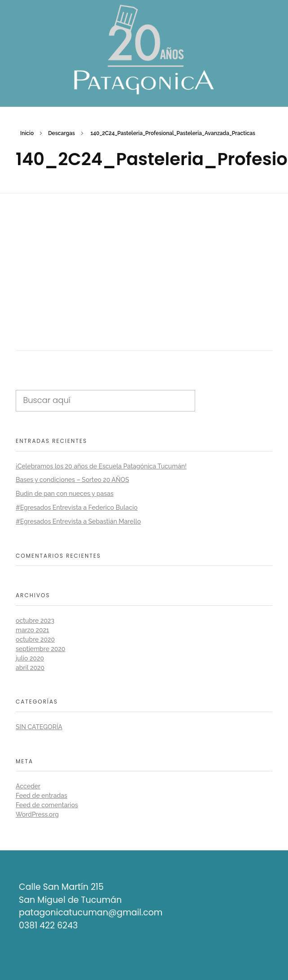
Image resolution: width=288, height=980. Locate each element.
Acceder (28, 786)
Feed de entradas (41, 796)
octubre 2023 (35, 621)
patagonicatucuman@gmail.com (91, 912)
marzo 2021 (32, 630)
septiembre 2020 (41, 649)
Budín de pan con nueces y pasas (65, 494)
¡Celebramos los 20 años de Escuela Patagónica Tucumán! (101, 466)
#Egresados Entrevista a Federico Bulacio (77, 507)
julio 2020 (30, 658)
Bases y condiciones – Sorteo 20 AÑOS (72, 480)
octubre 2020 (35, 639)
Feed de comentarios (47, 805)
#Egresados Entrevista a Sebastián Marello (78, 521)
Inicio (27, 133)
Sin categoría (39, 727)
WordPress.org (37, 814)
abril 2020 (30, 668)
